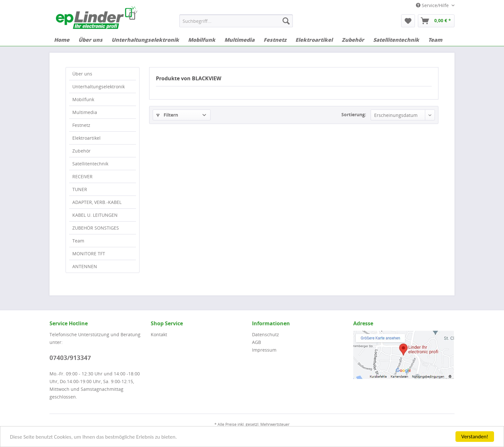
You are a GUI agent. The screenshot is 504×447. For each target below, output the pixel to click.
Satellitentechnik (90, 164)
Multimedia (85, 112)
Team (78, 241)
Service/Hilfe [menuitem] (433, 5)
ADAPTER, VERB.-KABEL (97, 202)
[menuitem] (236, 21)
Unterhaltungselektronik (99, 87)
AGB (256, 342)
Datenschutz (265, 334)
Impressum (264, 350)
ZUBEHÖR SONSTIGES (96, 228)
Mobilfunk (83, 99)
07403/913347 (70, 358)
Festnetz (81, 125)
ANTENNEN (85, 266)
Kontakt (159, 334)
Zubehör (81, 151)
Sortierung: (354, 114)
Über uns (82, 74)
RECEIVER (82, 176)
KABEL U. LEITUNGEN (95, 215)
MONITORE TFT (89, 254)
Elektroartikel (86, 138)
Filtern (167, 115)
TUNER (80, 189)
